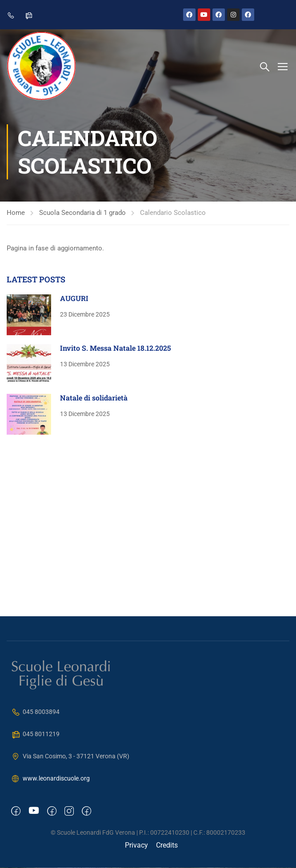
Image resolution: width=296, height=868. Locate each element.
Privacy (136, 846)
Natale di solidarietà (94, 398)
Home (16, 214)
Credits (167, 846)
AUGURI (74, 299)
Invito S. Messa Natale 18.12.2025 (116, 349)
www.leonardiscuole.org (50, 779)
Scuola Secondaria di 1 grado (82, 214)
